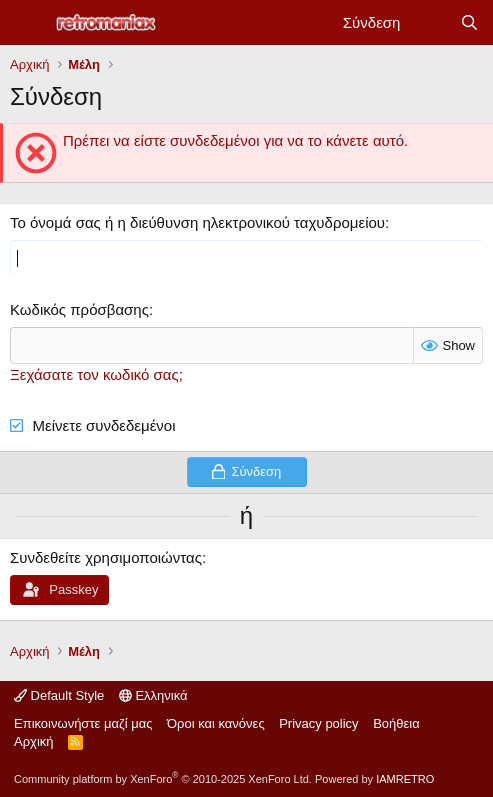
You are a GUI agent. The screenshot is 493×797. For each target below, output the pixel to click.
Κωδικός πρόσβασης (79, 309)
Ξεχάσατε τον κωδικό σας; (96, 374)
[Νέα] (429, 22)
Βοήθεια (396, 723)
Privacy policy (318, 723)
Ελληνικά (153, 695)
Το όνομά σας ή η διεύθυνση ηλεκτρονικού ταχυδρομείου (197, 222)
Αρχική (34, 741)
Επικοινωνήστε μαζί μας (83, 723)
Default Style (59, 695)
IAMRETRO (405, 779)
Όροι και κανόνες (216, 723)
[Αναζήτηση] (469, 22)
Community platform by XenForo (163, 779)
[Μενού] (27, 23)
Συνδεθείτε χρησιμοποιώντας (106, 557)
